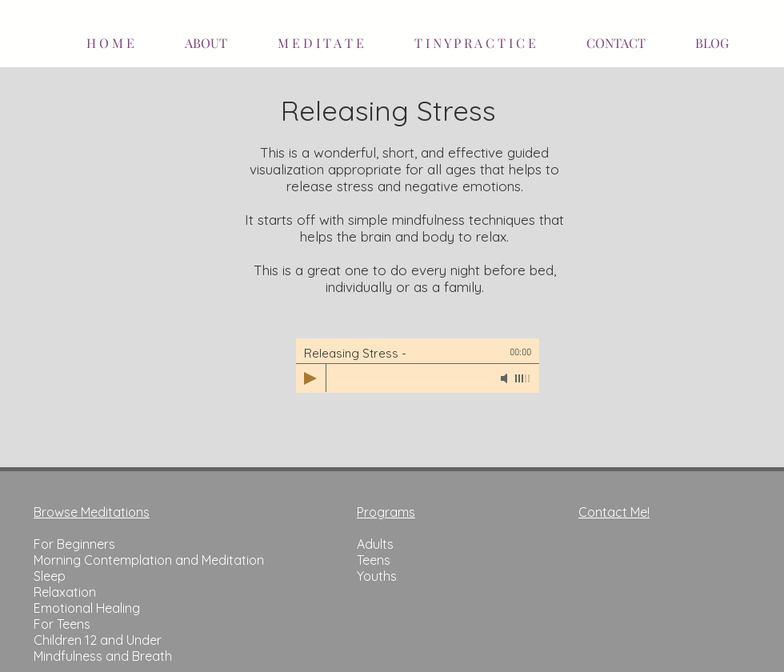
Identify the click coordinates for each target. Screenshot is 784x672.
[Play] (310, 378)
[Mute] (506, 378)
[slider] (523, 378)
